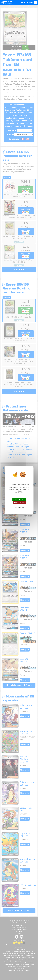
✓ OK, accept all (19, 499)
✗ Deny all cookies (19, 502)
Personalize (19, 508)
